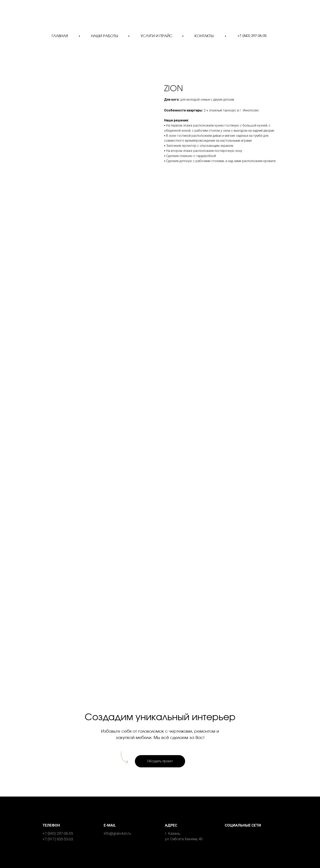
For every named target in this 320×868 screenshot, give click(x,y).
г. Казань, (173, 833)
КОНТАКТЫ (204, 36)
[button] (160, 761)
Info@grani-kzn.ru (117, 833)
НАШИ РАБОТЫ (105, 36)
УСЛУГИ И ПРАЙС (157, 36)
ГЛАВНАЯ (60, 36)
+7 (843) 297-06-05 (252, 36)
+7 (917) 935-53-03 (58, 839)
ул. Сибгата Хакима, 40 (184, 839)
